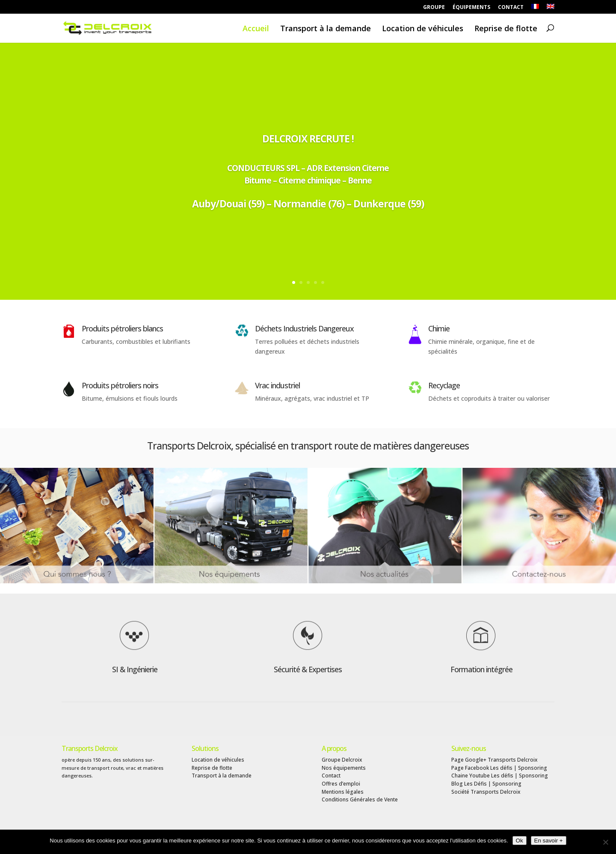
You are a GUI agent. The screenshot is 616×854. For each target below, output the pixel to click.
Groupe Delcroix (342, 760)
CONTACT (511, 8)
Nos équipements (344, 768)
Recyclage (444, 385)
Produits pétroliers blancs (122, 328)
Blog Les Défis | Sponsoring (486, 784)
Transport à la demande (326, 29)
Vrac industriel (277, 385)
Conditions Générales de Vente (360, 799)
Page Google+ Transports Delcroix (494, 760)
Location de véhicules (423, 29)
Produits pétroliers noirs (120, 385)
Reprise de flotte (506, 29)
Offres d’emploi (341, 784)
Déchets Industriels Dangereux (304, 328)
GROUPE (434, 8)
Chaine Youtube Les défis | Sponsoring (500, 776)
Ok (520, 841)
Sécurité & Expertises (308, 669)
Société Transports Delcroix (486, 792)
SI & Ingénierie (135, 669)
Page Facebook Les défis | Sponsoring (499, 768)
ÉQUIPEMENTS (471, 8)
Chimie (439, 328)
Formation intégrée (481, 669)
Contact (331, 776)
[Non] (605, 842)
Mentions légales (343, 792)
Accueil (256, 29)
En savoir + (549, 841)
